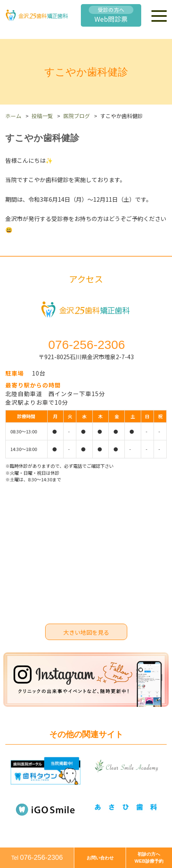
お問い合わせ (100, 858)
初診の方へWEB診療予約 (149, 858)
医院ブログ (77, 116)
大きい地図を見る (86, 632)
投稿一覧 (42, 116)
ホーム (13, 116)
